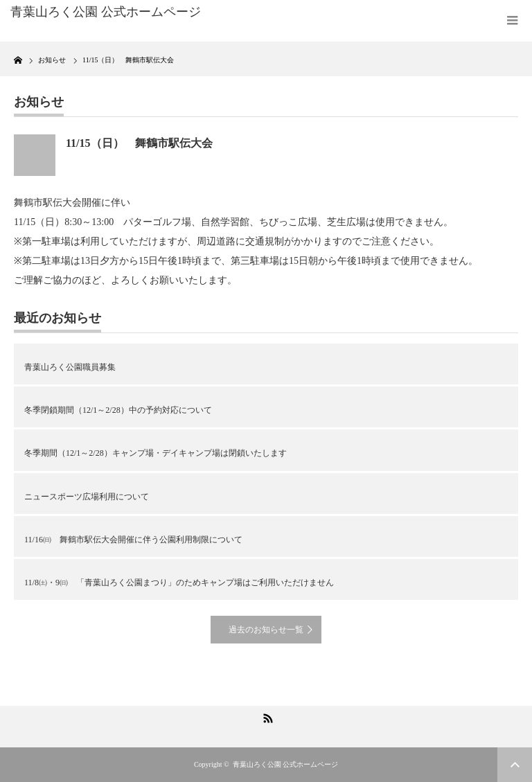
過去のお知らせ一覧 (266, 630)
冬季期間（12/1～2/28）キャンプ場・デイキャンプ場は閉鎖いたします (156, 453)
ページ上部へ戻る (515, 765)
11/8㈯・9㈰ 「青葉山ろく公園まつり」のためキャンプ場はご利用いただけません (179, 583)
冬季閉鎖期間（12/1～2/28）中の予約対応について (118, 410)
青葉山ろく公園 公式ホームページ (286, 764)
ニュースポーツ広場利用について (87, 497)
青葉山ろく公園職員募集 (70, 367)
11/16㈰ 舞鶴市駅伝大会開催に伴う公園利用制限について (133, 540)
